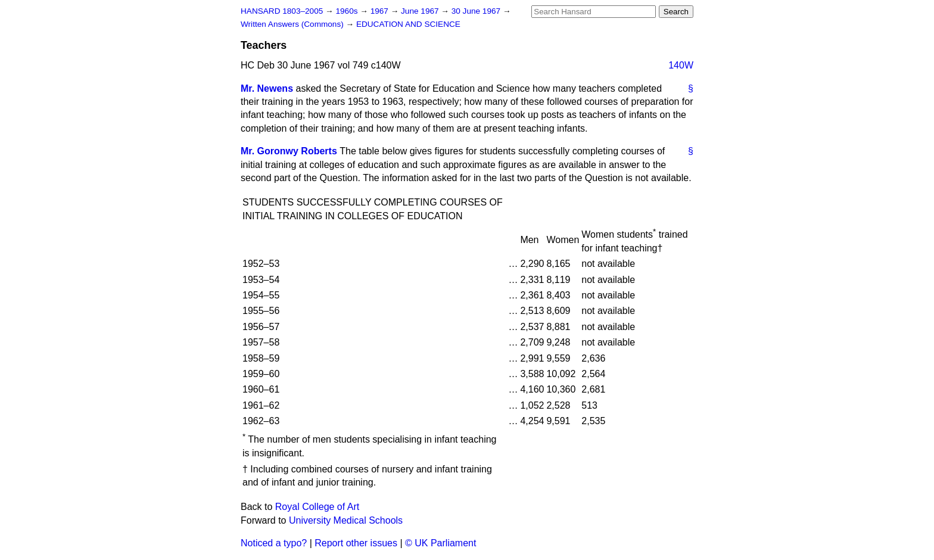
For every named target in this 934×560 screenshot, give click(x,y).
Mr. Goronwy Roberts (289, 151)
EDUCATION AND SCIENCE (408, 24)
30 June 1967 (477, 11)
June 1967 (421, 11)
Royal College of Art (317, 507)
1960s (348, 11)
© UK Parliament (440, 543)
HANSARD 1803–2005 (282, 11)
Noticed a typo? (274, 543)
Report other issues (356, 543)
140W (681, 65)
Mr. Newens (267, 88)
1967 (381, 11)
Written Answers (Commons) (293, 24)
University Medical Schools (346, 520)
